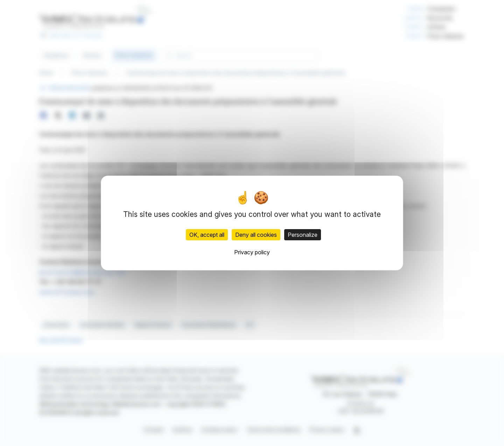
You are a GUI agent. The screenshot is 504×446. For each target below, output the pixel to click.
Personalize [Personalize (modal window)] (303, 235)
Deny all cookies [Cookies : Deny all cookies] (256, 235)
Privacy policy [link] (252, 252)
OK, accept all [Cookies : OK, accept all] (207, 235)
